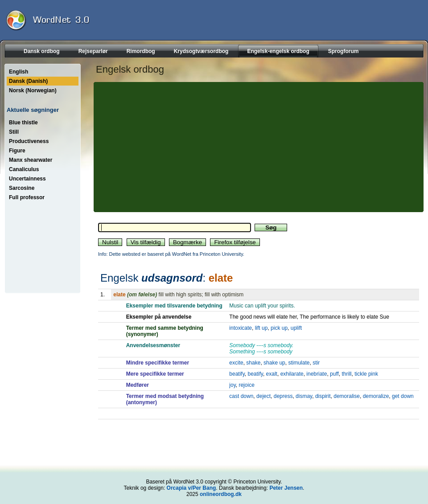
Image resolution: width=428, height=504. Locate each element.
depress (283, 396)
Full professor (27, 197)
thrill (347, 374)
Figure (17, 151)
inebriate (317, 374)
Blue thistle (23, 123)
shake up (274, 363)
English (19, 72)
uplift (296, 328)
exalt (272, 374)
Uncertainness (27, 179)
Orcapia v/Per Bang (191, 488)
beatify (237, 374)
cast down (241, 396)
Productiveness (29, 141)
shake (253, 363)
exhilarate (292, 374)
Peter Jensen (286, 488)
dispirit (323, 396)
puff (334, 374)
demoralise (347, 396)
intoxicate (241, 328)
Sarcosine (22, 188)
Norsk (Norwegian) (33, 90)
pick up (279, 328)
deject (263, 396)
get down (403, 396)
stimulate (299, 363)
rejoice (246, 385)
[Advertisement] (173, 147)
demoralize (376, 396)
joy (232, 385)
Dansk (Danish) (28, 81)
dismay (304, 396)
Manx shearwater (31, 160)
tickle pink (366, 374)
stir (316, 363)
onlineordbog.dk (221, 494)
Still (14, 132)
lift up (261, 328)
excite (236, 363)
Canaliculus (24, 169)
